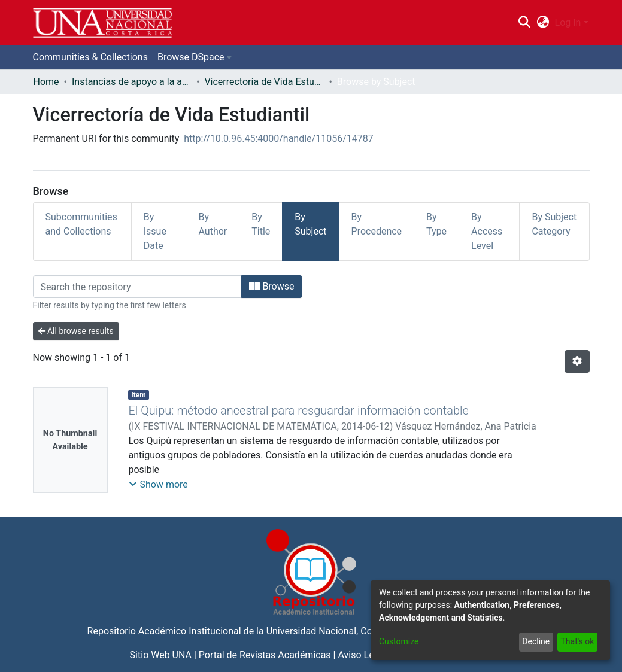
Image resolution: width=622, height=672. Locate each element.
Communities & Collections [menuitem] (90, 57)
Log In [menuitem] (568, 22)
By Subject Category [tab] (554, 224)
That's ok (577, 641)
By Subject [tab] (310, 224)
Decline (536, 641)
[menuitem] (543, 23)
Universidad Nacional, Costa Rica (336, 631)
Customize (399, 641)
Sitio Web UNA (161, 655)
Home (46, 82)
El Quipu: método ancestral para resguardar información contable (298, 411)
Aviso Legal (362, 655)
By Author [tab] (213, 224)
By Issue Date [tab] (155, 231)
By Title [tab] (261, 224)
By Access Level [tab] (487, 231)
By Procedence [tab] (377, 224)
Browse (271, 286)
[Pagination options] (577, 361)
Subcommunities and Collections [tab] (81, 224)
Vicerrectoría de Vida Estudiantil (264, 82)
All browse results (76, 331)
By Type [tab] (436, 224)
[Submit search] (525, 23)
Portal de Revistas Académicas (265, 655)
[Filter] (138, 287)
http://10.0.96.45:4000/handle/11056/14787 (279, 139)
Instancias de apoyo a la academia (132, 82)
